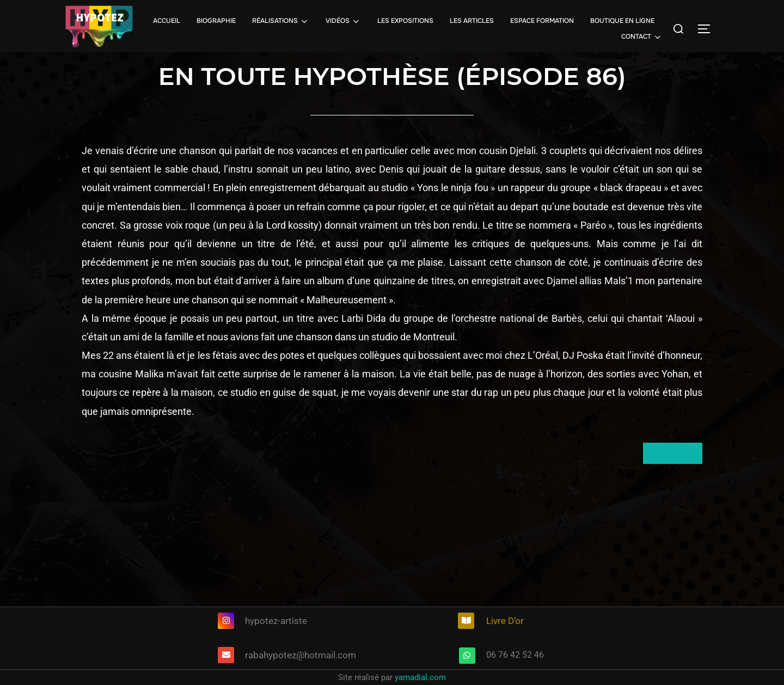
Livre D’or (505, 621)
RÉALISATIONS (281, 21)
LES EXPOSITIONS (405, 21)
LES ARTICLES (472, 21)
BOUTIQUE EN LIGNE (622, 21)
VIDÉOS (343, 21)
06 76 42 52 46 (515, 655)
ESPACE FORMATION (542, 21)
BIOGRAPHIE (216, 21)
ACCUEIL (167, 21)
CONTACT (642, 37)
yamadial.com (420, 677)
